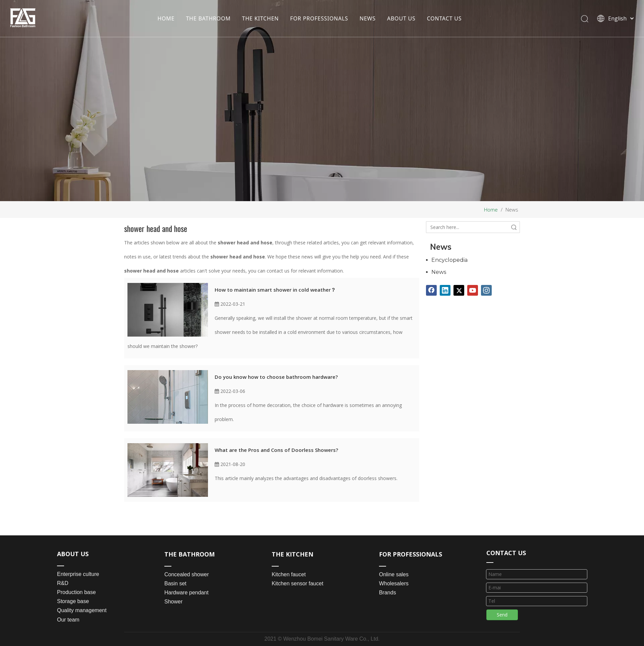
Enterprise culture (78, 574)
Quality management (82, 610)
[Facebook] (431, 290)
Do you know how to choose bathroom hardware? (276, 377)
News (439, 272)
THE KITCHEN (261, 18)
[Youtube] (473, 290)
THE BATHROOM (208, 18)
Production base (76, 592)
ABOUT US (401, 18)
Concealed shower (187, 574)
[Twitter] (459, 290)
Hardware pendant (186, 593)
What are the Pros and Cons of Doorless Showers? (276, 450)
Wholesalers (394, 583)
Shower (173, 602)
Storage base (73, 601)
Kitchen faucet (289, 574)
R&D (63, 583)
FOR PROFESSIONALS (319, 18)
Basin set (175, 583)
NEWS (368, 18)
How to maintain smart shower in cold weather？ (275, 290)
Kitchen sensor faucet (298, 583)
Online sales (394, 574)
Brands (388, 593)
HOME (166, 18)
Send (502, 615)
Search (514, 227)
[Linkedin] (445, 290)
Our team (68, 620)
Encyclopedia (449, 260)
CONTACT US (444, 18)
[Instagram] (486, 290)
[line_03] (490, 562)
